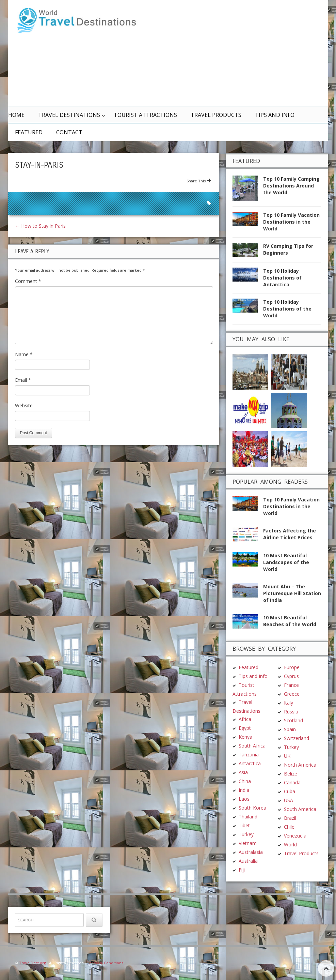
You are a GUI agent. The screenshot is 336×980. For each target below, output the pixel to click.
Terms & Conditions (105, 962)
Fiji (242, 869)
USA (289, 799)
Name (24, 354)
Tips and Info (275, 115)
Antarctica (250, 762)
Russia (291, 711)
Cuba (290, 790)
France (291, 684)
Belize (291, 773)
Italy (289, 702)
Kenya (245, 736)
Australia (248, 860)
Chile (289, 826)
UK (287, 755)
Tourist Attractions (145, 115)
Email (23, 380)
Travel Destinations (69, 115)
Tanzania (249, 753)
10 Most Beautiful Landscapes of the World (286, 561)
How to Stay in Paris (40, 226)
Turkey (246, 833)
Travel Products (216, 115)
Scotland (293, 719)
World (290, 843)
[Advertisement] (233, 53)
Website (24, 405)
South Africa (252, 745)
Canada (292, 781)
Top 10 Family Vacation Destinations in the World (291, 222)
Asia (243, 771)
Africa (245, 718)
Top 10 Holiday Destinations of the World (287, 309)
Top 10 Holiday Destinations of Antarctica (282, 278)
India (244, 789)
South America (300, 808)
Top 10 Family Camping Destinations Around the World (291, 186)
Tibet (244, 824)
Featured (29, 132)
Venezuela (295, 835)
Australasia (251, 851)
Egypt (245, 727)
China (245, 780)
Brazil (290, 817)
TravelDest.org (33, 962)
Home (16, 115)
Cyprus (291, 675)
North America (300, 764)
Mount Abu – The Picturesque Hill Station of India (292, 592)
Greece (292, 693)
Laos (244, 798)
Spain (290, 728)
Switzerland (297, 737)
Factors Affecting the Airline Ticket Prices (290, 533)
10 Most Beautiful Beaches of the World (290, 620)
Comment (28, 281)
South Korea (252, 807)
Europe (292, 666)
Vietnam (248, 842)
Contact (69, 132)
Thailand (248, 816)
